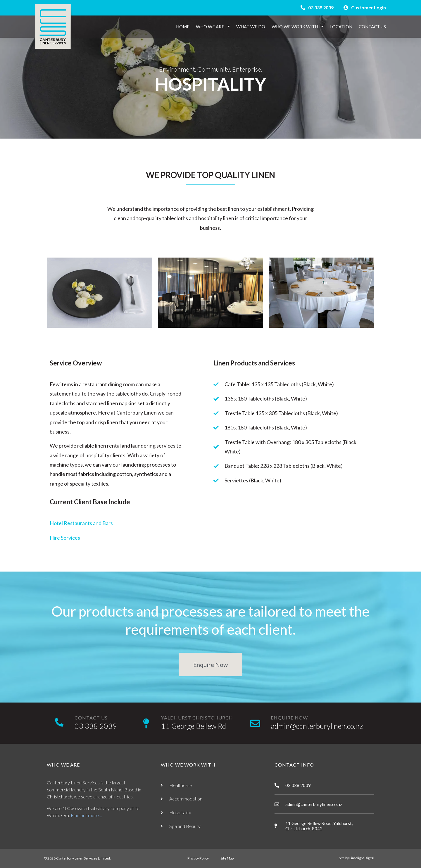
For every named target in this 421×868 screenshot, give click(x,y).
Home (183, 27)
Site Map (227, 858)
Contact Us (372, 27)
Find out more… (86, 815)
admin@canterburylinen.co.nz (317, 726)
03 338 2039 (96, 726)
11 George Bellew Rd (194, 726)
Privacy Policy (198, 858)
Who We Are (213, 26)
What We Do (251, 27)
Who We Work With (298, 26)
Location (341, 27)
